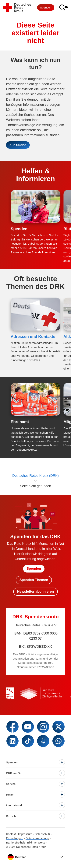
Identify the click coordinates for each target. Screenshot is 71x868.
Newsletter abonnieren (36, 592)
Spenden (46, 7)
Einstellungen (15, 838)
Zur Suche (18, 145)
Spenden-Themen (34, 580)
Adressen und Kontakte (33, 336)
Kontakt (11, 834)
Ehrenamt (20, 422)
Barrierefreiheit (15, 842)
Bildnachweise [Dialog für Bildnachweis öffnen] (36, 842)
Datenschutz (43, 834)
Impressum (25, 834)
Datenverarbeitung (37, 838)
